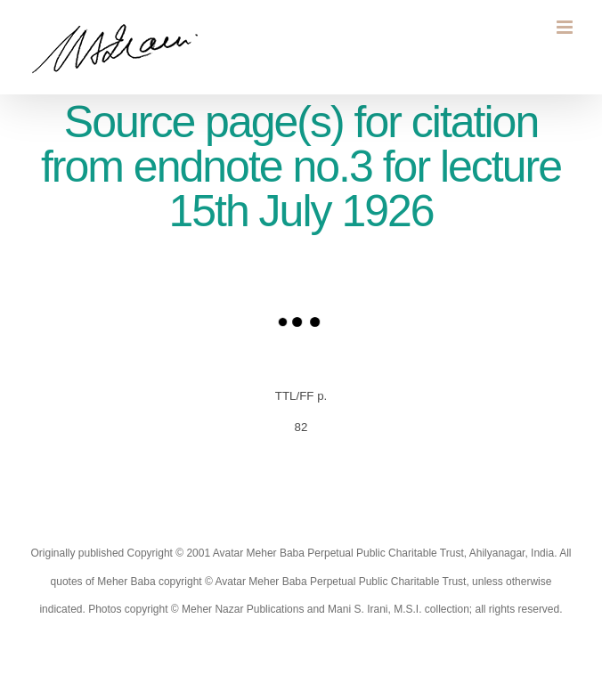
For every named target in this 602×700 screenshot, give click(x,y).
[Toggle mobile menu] (566, 27)
